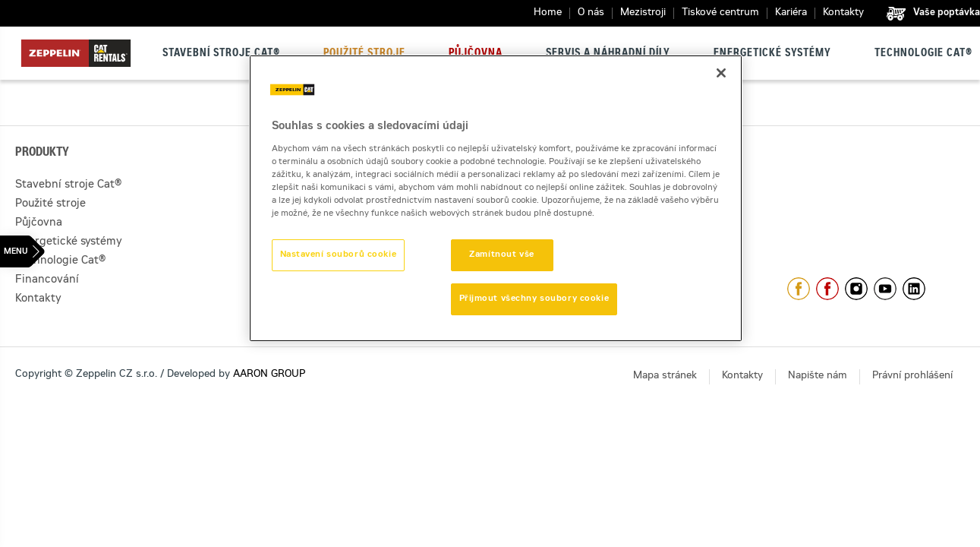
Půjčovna (476, 54)
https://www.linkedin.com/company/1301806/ (914, 289)
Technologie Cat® (923, 54)
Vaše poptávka (947, 13)
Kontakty (843, 13)
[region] (496, 198)
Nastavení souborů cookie (339, 255)
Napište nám (818, 376)
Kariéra (791, 13)
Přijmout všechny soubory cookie (534, 299)
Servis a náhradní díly (608, 54)
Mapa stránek (665, 376)
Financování (47, 280)
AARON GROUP (269, 375)
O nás (591, 13)
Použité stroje (364, 54)
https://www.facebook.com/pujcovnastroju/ (827, 289)
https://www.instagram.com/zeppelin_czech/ (856, 289)
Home (548, 13)
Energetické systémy (772, 54)
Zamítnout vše (501, 255)
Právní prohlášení (912, 376)
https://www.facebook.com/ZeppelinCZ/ (799, 289)
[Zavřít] (721, 73)
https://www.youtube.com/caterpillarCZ (885, 289)
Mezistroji (643, 13)
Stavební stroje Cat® (221, 54)
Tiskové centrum (720, 13)
